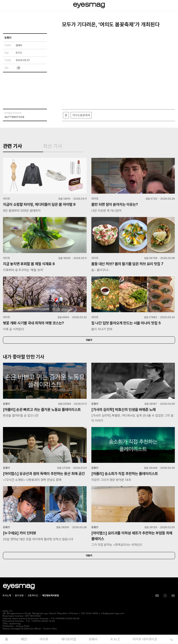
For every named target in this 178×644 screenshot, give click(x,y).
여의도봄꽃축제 (81, 115)
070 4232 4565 (90, 622)
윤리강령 (19, 604)
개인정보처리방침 (51, 604)
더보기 (89, 342)
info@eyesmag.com (113, 622)
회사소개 (7, 604)
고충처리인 (33, 604)
